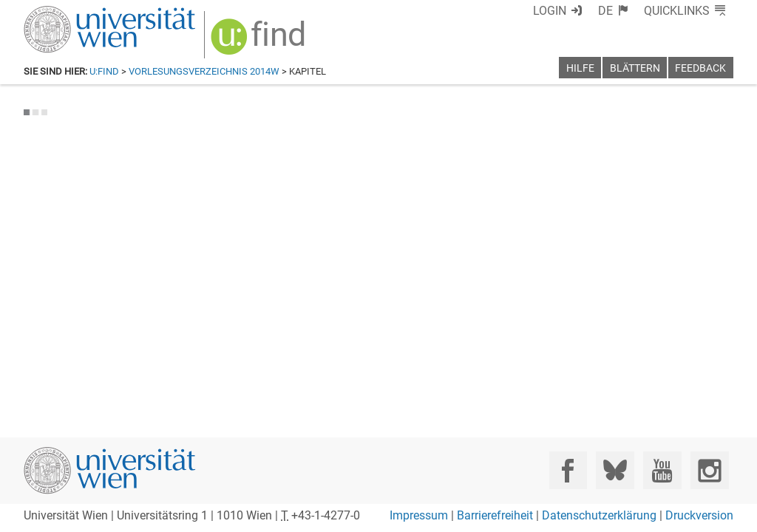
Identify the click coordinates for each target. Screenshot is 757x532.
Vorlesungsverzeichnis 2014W (204, 71)
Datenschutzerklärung (599, 515)
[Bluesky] (615, 470)
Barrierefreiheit (495, 515)
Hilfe (580, 68)
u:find (104, 71)
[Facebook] (568, 470)
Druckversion (699, 515)
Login (576, 11)
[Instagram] (709, 470)
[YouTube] (662, 470)
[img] (251, 38)
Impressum (419, 515)
